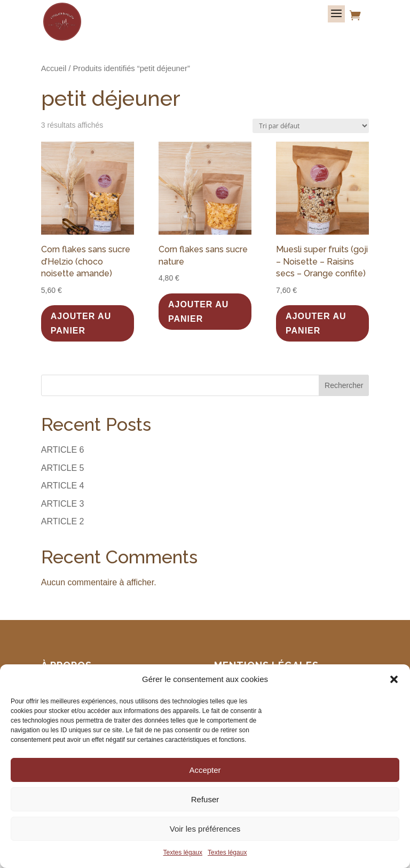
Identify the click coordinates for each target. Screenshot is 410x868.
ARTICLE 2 (63, 521)
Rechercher (344, 385)
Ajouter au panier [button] (81, 323)
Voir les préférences (205, 829)
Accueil (54, 68)
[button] (394, 679)
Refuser (205, 799)
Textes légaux (183, 852)
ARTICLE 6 (63, 450)
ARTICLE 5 (63, 468)
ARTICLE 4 (63, 486)
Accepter (205, 770)
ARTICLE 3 (63, 504)
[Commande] (311, 126)
